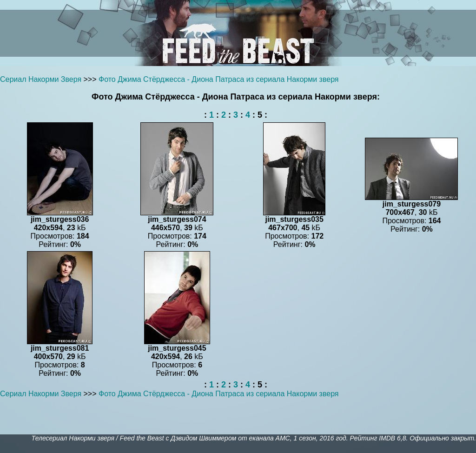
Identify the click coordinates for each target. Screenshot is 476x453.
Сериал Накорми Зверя (41, 79)
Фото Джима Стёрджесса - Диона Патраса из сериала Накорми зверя (219, 79)
